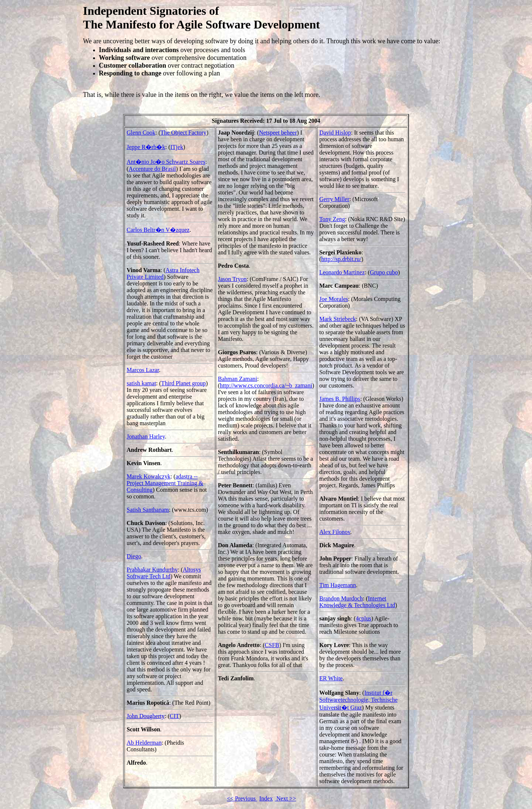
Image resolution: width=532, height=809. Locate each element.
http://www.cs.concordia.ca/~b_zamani (266, 385)
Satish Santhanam (148, 510)
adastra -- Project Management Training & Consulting (165, 483)
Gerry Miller (334, 199)
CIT (174, 716)
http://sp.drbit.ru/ (341, 259)
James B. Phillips (340, 399)
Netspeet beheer (278, 133)
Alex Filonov (335, 532)
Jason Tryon (232, 279)
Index (266, 798)
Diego (134, 556)
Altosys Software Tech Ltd (164, 573)
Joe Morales (334, 299)
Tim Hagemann (337, 585)
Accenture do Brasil (152, 169)
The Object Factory (183, 133)
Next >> (285, 798)
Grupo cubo (384, 272)
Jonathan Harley (146, 436)
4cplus (364, 618)
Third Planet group (183, 383)
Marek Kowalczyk (149, 476)
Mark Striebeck (337, 319)
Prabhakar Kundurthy (152, 570)
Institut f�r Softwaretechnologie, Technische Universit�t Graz (358, 700)
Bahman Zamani (238, 379)
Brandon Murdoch (341, 598)
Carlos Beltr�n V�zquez (158, 230)
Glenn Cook (141, 133)
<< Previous (242, 798)
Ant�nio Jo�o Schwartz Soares (166, 162)
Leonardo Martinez (342, 272)
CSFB (272, 645)
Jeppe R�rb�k (146, 147)
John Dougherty (146, 716)
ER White (331, 678)
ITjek (177, 147)
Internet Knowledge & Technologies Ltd (357, 602)
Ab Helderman (144, 743)
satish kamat (141, 383)
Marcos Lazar (143, 370)
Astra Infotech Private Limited (163, 273)
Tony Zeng (332, 219)
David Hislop (335, 133)
